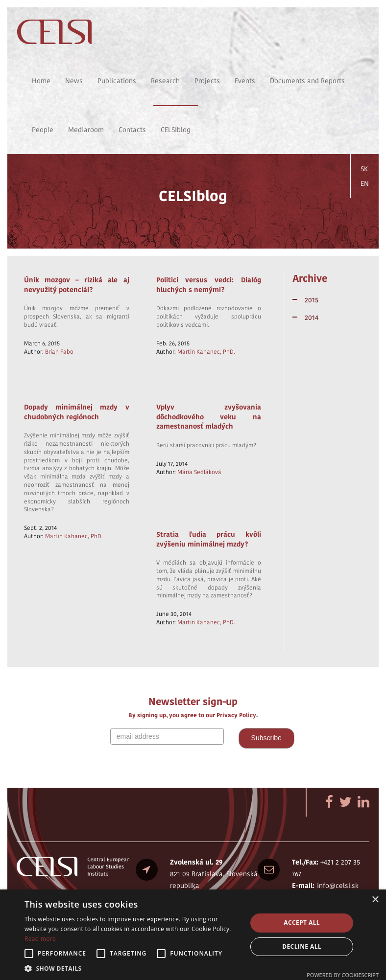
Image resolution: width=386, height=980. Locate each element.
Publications (117, 81)
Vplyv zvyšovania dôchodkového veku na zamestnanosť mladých (209, 417)
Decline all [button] (302, 946)
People (43, 130)
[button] (133, 968)
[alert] (193, 935)
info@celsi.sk (338, 886)
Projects (207, 81)
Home (41, 81)
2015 (312, 300)
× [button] (375, 900)
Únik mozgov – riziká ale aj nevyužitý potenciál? (77, 285)
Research (165, 81)
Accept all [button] (302, 923)
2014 (312, 318)
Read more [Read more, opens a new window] (40, 939)
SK (364, 169)
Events (245, 81)
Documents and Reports (307, 81)
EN (365, 183)
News (74, 81)
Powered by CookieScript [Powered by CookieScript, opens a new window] (343, 975)
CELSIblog (176, 130)
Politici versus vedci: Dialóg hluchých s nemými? (209, 285)
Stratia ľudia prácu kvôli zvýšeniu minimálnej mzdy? (209, 539)
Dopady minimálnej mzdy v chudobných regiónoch (77, 412)
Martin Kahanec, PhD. (206, 352)
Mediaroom (86, 130)
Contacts (132, 130)
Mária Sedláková (199, 472)
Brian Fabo (59, 352)
